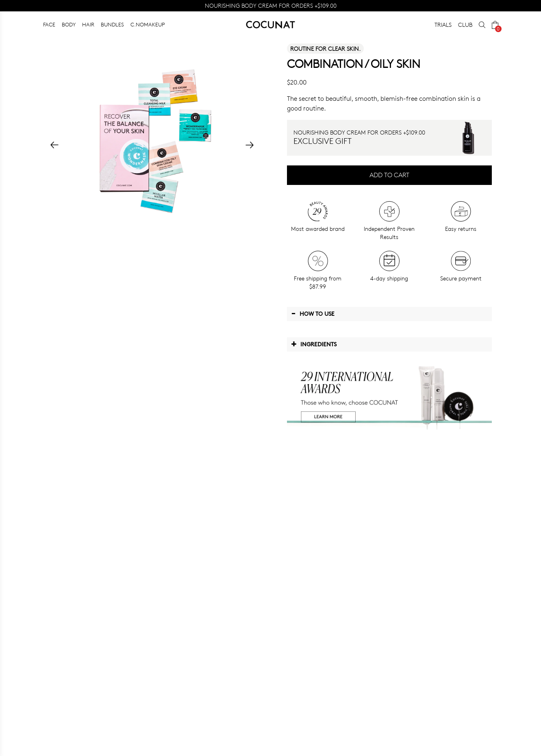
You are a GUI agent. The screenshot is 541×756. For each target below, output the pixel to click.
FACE (49, 24)
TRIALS (443, 25)
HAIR (88, 24)
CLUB (465, 25)
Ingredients (314, 344)
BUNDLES (112, 24)
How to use (313, 313)
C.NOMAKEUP (148, 24)
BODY (69, 24)
